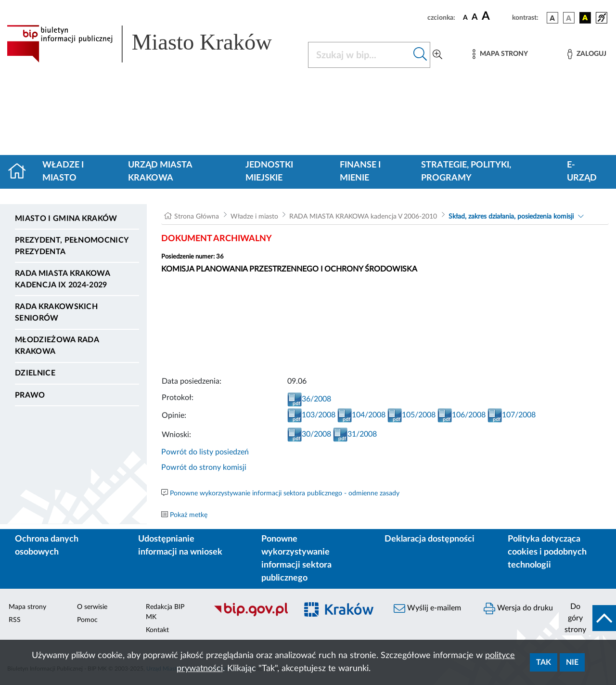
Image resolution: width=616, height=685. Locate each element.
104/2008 (361, 415)
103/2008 (311, 415)
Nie (572, 662)
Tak (544, 662)
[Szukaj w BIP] (359, 55)
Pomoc (87, 620)
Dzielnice (35, 373)
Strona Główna (197, 217)
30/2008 (309, 434)
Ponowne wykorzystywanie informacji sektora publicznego (296, 559)
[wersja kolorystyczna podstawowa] (552, 18)
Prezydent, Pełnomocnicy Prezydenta (71, 246)
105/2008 (411, 415)
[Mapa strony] (500, 54)
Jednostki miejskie (269, 172)
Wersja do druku (518, 608)
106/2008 (462, 415)
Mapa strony (27, 607)
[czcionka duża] (495, 16)
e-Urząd (582, 172)
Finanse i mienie (360, 172)
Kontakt (157, 630)
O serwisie (92, 607)
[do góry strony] (587, 618)
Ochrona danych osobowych (47, 546)
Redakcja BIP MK (165, 612)
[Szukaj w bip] (420, 55)
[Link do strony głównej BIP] (152, 44)
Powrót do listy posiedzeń (205, 452)
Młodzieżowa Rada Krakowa (57, 346)
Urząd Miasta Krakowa (160, 172)
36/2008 (309, 399)
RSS (15, 620)
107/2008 (512, 415)
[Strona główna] (21, 172)
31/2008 (355, 434)
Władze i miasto (63, 172)
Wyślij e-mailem (427, 608)
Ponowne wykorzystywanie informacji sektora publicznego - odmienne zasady (285, 493)
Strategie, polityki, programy (466, 172)
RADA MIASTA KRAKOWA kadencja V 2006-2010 (363, 217)
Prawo (30, 395)
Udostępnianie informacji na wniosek (180, 546)
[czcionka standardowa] (465, 17)
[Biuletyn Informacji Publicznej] (250, 615)
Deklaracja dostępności (430, 539)
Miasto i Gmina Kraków (66, 219)
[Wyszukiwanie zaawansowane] (437, 55)
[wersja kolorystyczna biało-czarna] (569, 18)
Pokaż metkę (189, 515)
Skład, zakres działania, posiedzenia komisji (511, 217)
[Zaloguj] (587, 54)
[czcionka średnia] (475, 18)
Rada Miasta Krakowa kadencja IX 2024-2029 (62, 279)
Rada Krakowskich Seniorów (56, 312)
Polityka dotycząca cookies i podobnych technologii (547, 552)
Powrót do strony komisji (204, 467)
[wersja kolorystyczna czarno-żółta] (585, 18)
